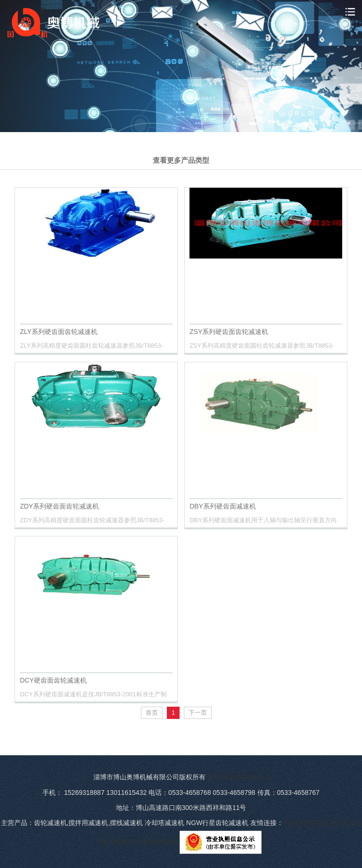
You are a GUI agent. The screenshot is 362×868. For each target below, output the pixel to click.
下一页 (198, 713)
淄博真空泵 (124, 842)
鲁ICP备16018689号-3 (238, 777)
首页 (152, 713)
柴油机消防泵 (159, 842)
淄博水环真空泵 (307, 823)
